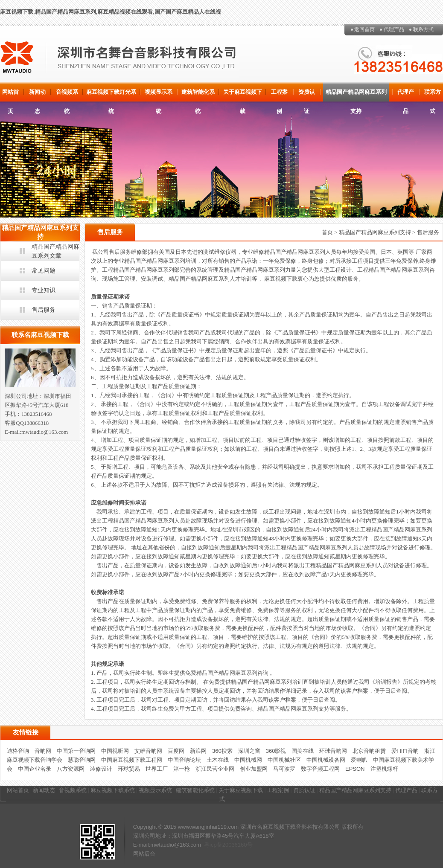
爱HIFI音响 (405, 751)
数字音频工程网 (320, 769)
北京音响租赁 (369, 751)
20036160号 (238, 845)
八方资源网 (71, 769)
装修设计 (101, 769)
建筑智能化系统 (198, 95)
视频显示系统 (159, 95)
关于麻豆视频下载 (243, 95)
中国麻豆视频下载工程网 (132, 760)
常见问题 (44, 270)
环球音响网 (333, 751)
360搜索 (222, 751)
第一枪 (182, 769)
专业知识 (44, 290)
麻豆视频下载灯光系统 (111, 95)
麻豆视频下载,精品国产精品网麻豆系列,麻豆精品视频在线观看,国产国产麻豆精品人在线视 (111, 12)
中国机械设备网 (326, 760)
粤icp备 (213, 845)
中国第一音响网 (76, 751)
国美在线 (303, 751)
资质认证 (307, 95)
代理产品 (394, 29)
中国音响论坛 (184, 760)
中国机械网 (248, 760)
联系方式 (423, 29)
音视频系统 (67, 95)
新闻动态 (37, 95)
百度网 (176, 751)
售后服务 (44, 310)
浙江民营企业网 (215, 769)
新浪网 (198, 751)
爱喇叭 (359, 760)
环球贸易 (129, 769)
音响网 (43, 751)
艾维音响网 (148, 751)
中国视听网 (115, 751)
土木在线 (218, 760)
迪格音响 (18, 751)
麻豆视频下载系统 (113, 790)
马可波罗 (284, 769)
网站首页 (10, 95)
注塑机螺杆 (384, 769)
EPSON (355, 769)
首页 (327, 232)
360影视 (276, 751)
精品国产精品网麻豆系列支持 (356, 95)
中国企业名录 (35, 769)
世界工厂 (157, 769)
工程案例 (279, 95)
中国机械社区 (284, 760)
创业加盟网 (254, 769)
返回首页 (364, 29)
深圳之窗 (249, 751)
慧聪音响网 (82, 760)
